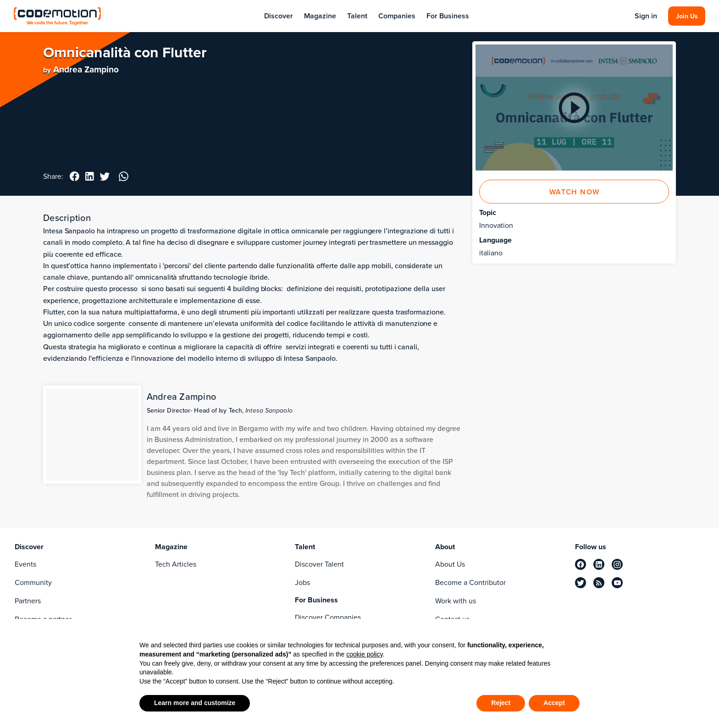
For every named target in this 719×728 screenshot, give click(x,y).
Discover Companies (328, 617)
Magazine (320, 16)
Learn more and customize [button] (195, 703)
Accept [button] (554, 703)
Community (33, 582)
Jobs (302, 582)
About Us (450, 564)
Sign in (645, 16)
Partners (28, 601)
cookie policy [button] (364, 654)
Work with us (456, 601)
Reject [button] (501, 703)
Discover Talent (319, 564)
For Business (448, 16)
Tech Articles (176, 564)
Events (25, 564)
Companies (397, 16)
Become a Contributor (470, 582)
